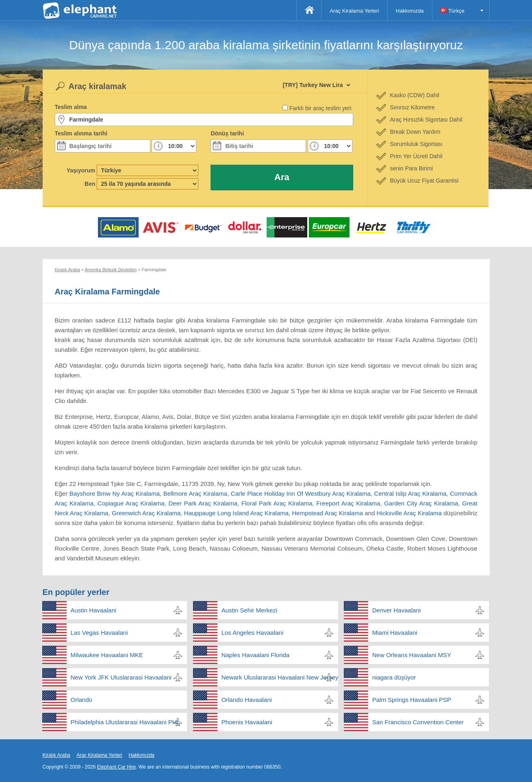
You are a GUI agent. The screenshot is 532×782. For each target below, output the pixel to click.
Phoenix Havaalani (247, 722)
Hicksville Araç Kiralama (409, 513)
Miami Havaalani (395, 633)
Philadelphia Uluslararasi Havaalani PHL (125, 722)
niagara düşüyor (394, 677)
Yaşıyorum (81, 170)
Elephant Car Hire (116, 767)
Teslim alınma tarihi (81, 133)
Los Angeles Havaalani (253, 633)
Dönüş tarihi (227, 133)
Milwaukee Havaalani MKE (107, 655)
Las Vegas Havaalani (99, 633)
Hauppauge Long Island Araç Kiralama (236, 513)
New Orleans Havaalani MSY (412, 655)
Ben (90, 184)
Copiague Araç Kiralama (131, 503)
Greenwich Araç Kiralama (146, 513)
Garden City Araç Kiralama (421, 503)
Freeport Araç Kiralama (348, 503)
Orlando (81, 700)
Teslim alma (71, 107)
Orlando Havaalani (247, 700)
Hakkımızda (410, 11)
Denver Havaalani (396, 610)
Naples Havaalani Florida (256, 655)
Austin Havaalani (94, 610)
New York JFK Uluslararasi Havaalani (121, 677)
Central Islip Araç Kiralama (410, 493)
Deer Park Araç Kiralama (203, 503)
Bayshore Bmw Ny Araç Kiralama (115, 493)
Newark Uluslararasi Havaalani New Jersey (280, 677)
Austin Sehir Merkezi (250, 610)
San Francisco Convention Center (418, 722)
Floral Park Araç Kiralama (277, 503)
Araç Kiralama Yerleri (354, 11)
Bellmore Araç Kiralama (195, 493)
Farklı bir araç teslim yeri (320, 108)
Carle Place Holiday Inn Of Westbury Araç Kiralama (301, 493)
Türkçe (453, 11)
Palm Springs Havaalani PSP (412, 700)
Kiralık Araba (56, 755)
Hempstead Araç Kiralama (328, 513)
